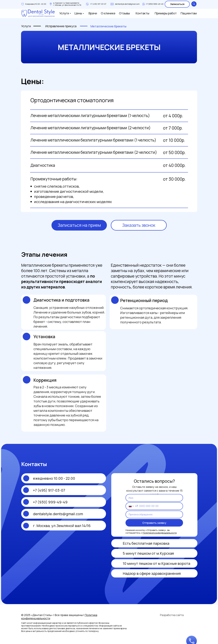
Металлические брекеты (108, 26)
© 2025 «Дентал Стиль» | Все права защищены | (59, 617)
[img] (117, 573)
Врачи (93, 13)
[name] (154, 498)
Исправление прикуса (61, 26)
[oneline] (154, 514)
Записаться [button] (177, 4)
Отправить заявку (154, 523)
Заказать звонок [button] (139, 225)
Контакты (142, 13)
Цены (78, 13)
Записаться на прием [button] (79, 225)
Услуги (64, 13)
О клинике (108, 13)
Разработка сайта (172, 615)
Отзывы (124, 13)
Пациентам (189, 13)
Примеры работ (166, 13)
